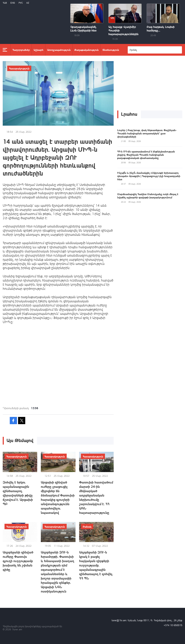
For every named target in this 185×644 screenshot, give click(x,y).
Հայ (5, 3)
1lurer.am (17, 629)
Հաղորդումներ (21, 50)
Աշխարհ (38, 50)
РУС (21, 3)
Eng (13, 3)
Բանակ (87, 526)
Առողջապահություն (59, 50)
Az (28, 3)
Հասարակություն (19, 68)
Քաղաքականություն (87, 50)
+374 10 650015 (173, 625)
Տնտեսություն (111, 50)
